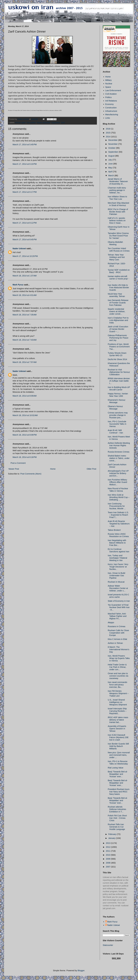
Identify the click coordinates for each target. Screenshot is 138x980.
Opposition (56, 123)
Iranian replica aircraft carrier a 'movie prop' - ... (119, 279)
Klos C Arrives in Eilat (117, 639)
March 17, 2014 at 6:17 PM (25, 192)
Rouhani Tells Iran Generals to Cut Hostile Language (116, 827)
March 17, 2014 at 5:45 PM (25, 145)
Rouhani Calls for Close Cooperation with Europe (118, 633)
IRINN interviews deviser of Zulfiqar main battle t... (119, 381)
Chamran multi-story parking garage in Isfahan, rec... (117, 190)
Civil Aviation (111, 94)
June (111, 164)
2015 (108, 133)
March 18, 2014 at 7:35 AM (25, 315)
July (110, 160)
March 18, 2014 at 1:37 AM (25, 276)
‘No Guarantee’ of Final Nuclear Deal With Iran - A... (119, 607)
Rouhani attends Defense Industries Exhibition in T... (117, 809)
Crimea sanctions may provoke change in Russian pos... (118, 415)
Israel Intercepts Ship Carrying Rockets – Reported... (117, 711)
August (112, 156)
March (111, 176)
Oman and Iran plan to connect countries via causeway (118, 676)
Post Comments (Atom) (31, 474)
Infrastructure (111, 111)
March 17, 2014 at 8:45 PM (25, 239)
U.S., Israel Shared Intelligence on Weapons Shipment (117, 702)
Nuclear (109, 84)
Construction (111, 108)
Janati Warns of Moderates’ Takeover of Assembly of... (118, 181)
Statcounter (108, 945)
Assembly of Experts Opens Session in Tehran (117, 729)
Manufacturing (112, 114)
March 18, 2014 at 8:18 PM (25, 457)
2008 (108, 863)
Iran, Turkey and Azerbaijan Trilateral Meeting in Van (117, 558)
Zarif (63, 123)
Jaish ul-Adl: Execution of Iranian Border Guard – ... (118, 329)
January (112, 838)
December (113, 140)
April (111, 172)
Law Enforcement (113, 90)
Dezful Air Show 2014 (117, 359)
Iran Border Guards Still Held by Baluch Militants (118, 746)
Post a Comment (18, 463)
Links (108, 118)
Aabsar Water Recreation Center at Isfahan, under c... (118, 588)
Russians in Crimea (116, 626)
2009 (108, 859)
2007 (108, 867)
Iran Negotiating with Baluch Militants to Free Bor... (117, 543)
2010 (108, 855)
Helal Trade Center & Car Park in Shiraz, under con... (117, 667)
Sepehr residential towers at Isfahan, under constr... (116, 311)
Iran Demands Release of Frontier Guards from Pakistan (118, 303)
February (113, 834)
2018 (108, 129)
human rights (20, 123)
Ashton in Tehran (115, 643)
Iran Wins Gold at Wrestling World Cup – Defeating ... (119, 497)
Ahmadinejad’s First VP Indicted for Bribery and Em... (118, 473)
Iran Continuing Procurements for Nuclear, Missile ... (117, 506)
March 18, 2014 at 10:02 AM (25, 415)
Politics (108, 97)
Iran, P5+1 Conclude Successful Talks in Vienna (117, 424)
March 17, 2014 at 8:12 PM (25, 223)
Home (53, 469)
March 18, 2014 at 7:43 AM (25, 340)
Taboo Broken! (114, 530)
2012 (108, 847)
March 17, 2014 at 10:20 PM (25, 256)
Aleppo (111, 622)
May (110, 168)
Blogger (81, 971)
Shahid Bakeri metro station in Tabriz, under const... (119, 458)
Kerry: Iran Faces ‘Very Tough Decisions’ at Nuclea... (118, 567)
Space (108, 87)
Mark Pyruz (18, 285)
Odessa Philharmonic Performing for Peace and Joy (118, 338)
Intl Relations (111, 101)
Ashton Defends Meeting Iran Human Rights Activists (119, 445)
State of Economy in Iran (119, 601)
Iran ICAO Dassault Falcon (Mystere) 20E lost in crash (118, 737)
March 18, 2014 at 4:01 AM (25, 295)
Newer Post (14, 469)
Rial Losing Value (116, 768)
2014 (108, 137)
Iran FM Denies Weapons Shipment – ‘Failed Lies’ (118, 693)
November (113, 144)
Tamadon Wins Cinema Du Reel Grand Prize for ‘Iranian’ (118, 236)
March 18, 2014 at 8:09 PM (25, 435)
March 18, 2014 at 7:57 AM (25, 362)
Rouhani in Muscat (116, 582)
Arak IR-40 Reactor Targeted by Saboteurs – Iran (119, 524)
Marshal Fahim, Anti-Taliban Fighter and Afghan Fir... (117, 616)
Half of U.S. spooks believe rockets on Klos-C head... (117, 220)
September (113, 152)
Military (108, 80)
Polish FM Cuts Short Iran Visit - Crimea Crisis (117, 818)
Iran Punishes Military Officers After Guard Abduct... (117, 482)
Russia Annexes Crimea (119, 452)
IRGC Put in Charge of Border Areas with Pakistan (118, 212)
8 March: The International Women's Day (119, 649)
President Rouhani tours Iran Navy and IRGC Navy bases (119, 792)
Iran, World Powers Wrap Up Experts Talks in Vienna (119, 658)
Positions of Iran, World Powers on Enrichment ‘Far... (119, 347)
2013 (108, 843)
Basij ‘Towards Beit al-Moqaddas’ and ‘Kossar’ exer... (118, 774)
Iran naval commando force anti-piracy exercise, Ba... (117, 685)
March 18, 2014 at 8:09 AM (25, 396)
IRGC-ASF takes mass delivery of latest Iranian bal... (118, 720)
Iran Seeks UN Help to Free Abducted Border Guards (118, 287)
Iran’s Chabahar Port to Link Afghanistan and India (118, 320)
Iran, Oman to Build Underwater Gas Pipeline (116, 575)
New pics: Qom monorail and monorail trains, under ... (119, 755)
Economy (109, 104)
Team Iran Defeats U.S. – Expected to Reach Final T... (118, 515)
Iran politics (31, 123)
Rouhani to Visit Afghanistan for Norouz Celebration (119, 372)
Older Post (91, 469)
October (112, 148)
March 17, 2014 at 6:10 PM (25, 164)
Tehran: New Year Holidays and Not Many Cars (116, 257)
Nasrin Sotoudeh (44, 123)
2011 (108, 851)
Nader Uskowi (19, 248)
